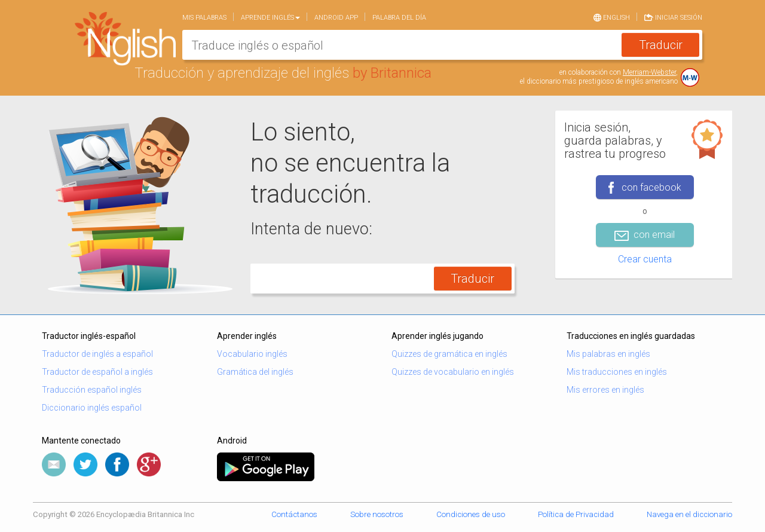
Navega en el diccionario (689, 514)
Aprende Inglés (270, 18)
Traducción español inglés (92, 390)
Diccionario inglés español (92, 408)
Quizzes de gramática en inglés (449, 354)
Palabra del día (399, 18)
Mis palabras (204, 18)
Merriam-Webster (649, 72)
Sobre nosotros (377, 514)
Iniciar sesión (673, 17)
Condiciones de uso (471, 514)
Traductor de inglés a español (97, 354)
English (612, 17)
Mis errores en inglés (605, 390)
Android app (336, 18)
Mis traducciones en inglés (617, 372)
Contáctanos (294, 514)
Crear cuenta (645, 259)
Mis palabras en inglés (608, 354)
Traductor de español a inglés (97, 372)
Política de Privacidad (576, 514)
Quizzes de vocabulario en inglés (453, 372)
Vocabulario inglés (252, 354)
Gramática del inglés (255, 372)
